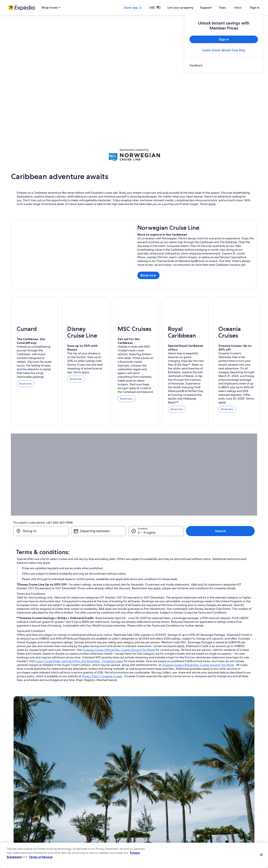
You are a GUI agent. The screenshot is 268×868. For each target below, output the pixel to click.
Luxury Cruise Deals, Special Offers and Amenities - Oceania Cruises (79, 661)
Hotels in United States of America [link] (93, 792)
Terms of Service (41, 857)
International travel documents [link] (220, 818)
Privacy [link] (142, 785)
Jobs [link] (11, 792)
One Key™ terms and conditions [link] (156, 805)
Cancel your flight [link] (213, 798)
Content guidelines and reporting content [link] (162, 832)
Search (246, 531)
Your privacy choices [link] (150, 825)
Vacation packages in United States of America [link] (100, 805)
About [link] (12, 785)
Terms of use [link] (145, 798)
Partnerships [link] (15, 805)
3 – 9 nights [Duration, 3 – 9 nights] (175, 533)
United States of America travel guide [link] (95, 785)
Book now (150, 276)
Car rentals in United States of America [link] (95, 818)
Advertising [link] (15, 825)
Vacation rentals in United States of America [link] (98, 798)
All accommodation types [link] (88, 825)
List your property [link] (18, 798)
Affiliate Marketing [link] (19, 832)
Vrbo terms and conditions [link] (153, 812)
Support (214, 8)
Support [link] (208, 785)
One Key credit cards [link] (85, 838)
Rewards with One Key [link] (86, 832)
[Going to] (44, 531)
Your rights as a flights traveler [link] (220, 825)
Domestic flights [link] (82, 812)
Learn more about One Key (224, 50)
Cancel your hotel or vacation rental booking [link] (228, 792)
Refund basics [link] (211, 805)
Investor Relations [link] (18, 818)
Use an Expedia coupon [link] (216, 812)
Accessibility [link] (145, 818)
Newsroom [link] (15, 812)
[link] (224, 65)
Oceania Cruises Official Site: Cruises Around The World (119, 650)
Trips (230, 8)
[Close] (261, 855)
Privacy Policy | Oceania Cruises (102, 676)
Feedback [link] (14, 838)
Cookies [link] (143, 792)
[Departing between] (115, 531)
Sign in (255, 8)
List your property (188, 8)
